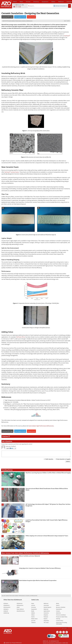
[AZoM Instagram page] (20, 7)
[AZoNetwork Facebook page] (16, 7)
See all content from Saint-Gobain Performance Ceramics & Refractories (20, 596)
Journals (33, 621)
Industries (46, 613)
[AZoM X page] (18, 7)
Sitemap (58, 619)
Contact (58, 611)
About (58, 603)
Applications (47, 611)
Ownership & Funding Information (61, 623)
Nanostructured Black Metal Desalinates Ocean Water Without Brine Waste (47, 489)
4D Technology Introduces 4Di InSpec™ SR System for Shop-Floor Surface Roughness (48, 505)
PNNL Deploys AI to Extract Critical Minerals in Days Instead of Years (47, 536)
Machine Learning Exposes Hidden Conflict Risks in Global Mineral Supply (48, 473)
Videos (33, 615)
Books (33, 611)
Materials (46, 609)
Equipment (34, 609)
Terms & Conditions (61, 615)
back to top (65, 628)
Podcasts (46, 617)
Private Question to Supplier (63, 459)
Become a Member (61, 607)
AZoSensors (20, 603)
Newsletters (59, 609)
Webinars (46, 603)
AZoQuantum (20, 605)
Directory (33, 2)
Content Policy (60, 621)
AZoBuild (6, 611)
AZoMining (6, 613)
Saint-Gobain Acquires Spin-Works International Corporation (38, 580)
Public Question (49, 459)
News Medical (20, 609)
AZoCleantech (7, 607)
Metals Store (34, 619)
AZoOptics (6, 609)
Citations (6, 436)
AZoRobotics (7, 605)
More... (69, 2)
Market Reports (47, 607)
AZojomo (46, 615)
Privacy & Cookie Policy (62, 617)
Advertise (58, 613)
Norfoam (67, 36)
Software (33, 623)
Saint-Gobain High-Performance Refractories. (41, 426)
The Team (46, 623)
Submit (68, 461)
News (33, 603)
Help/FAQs (46, 621)
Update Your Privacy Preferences (13, 642)
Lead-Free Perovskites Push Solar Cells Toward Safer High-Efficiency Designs (47, 521)
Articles (33, 605)
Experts (46, 619)
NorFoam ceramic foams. (12, 172)
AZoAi (18, 607)
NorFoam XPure (21, 337)
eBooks (33, 613)
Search (58, 605)
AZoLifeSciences (21, 611)
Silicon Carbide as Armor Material (29, 556)
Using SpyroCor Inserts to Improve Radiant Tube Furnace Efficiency (40, 568)
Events (33, 617)
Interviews (46, 605)
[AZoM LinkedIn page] (14, 7)
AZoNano (6, 603)
